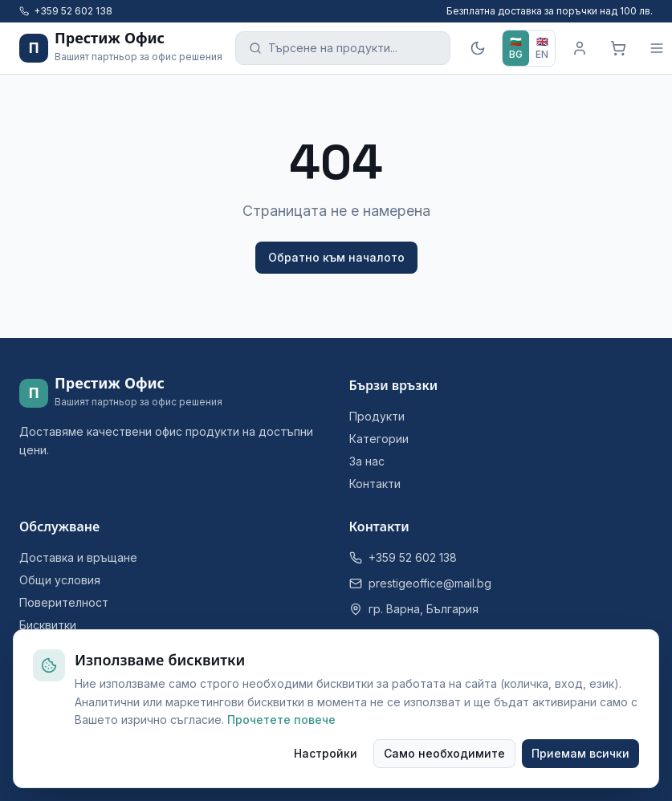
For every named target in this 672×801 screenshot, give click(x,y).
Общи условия (60, 580)
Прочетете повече (281, 720)
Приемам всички (580, 753)
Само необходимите (444, 753)
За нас (367, 461)
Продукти (377, 416)
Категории (379, 439)
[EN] (542, 48)
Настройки (326, 753)
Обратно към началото (336, 257)
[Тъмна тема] (478, 48)
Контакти (375, 484)
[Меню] (657, 48)
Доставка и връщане (78, 557)
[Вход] (580, 48)
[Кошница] (618, 48)
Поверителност (64, 602)
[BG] (516, 48)
